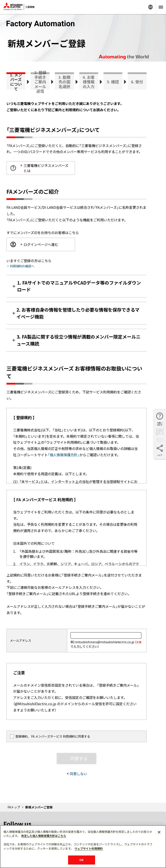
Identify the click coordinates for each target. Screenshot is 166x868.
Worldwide (150, 7)
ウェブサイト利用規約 (89, 848)
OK (81, 860)
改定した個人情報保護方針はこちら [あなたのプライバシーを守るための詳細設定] (44, 836)
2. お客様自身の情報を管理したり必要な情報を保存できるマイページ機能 (78, 313)
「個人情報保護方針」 (64, 455)
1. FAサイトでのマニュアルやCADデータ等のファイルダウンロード (79, 286)
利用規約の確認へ (22, 266)
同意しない (78, 774)
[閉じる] (159, 832)
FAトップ (14, 807)
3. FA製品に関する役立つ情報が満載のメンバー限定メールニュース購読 (79, 340)
